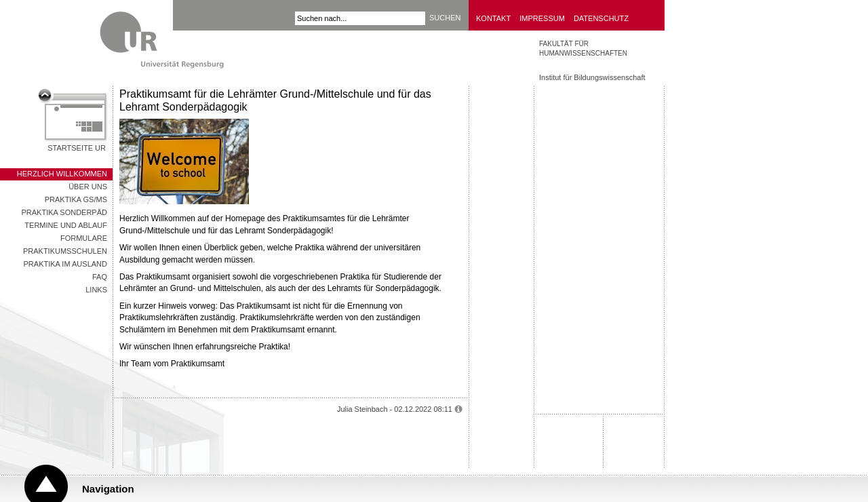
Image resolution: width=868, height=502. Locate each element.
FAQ (100, 277)
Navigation (108, 489)
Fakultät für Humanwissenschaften (583, 49)
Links (96, 290)
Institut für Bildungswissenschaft (592, 77)
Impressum (542, 18)
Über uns (88, 187)
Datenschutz (601, 18)
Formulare (84, 238)
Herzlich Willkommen (62, 174)
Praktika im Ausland (65, 264)
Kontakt (493, 18)
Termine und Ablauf (66, 225)
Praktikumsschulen (65, 251)
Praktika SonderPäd (64, 212)
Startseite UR (77, 148)
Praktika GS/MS (76, 199)
